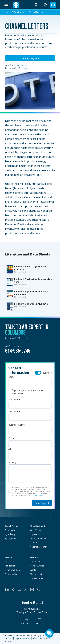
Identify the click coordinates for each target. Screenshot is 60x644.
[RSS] (39, 589)
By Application (12, 538)
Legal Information (23, 638)
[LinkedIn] (8, 589)
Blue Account (36, 574)
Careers (34, 543)
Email (11, 377)
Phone (12, 438)
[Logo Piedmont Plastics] (16, 5)
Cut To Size (10, 562)
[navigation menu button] (6, 4)
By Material (10, 530)
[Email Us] (40, 621)
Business (47, 373)
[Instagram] (33, 589)
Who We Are (36, 530)
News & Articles (37, 566)
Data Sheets (35, 562)
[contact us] (53, 5)
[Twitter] (27, 589)
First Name (14, 399)
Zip (10, 449)
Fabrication (10, 566)
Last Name (14, 411)
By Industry (10, 534)
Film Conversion (12, 570)
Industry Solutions (38, 538)
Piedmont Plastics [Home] (17, 635)
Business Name (16, 425)
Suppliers (34, 534)
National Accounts (38, 547)
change (25, 68)
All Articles (37, 638)
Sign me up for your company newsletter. (28, 392)
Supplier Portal (37, 578)
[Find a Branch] (27, 621)
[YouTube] (21, 589)
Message (13, 462)
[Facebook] (14, 589)
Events (33, 570)
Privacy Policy (38, 495)
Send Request (42, 503)
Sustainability (11, 574)
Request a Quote (30, 58)
